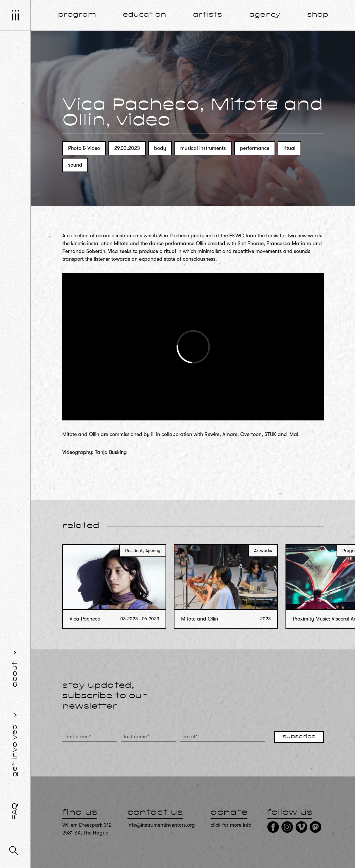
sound (75, 165)
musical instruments (203, 148)
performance (255, 148)
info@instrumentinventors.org (161, 825)
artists (207, 15)
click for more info (231, 825)
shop (318, 15)
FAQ (15, 811)
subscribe (299, 737)
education (144, 15)
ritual (289, 148)
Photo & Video (84, 148)
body (160, 148)
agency (265, 15)
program (77, 15)
